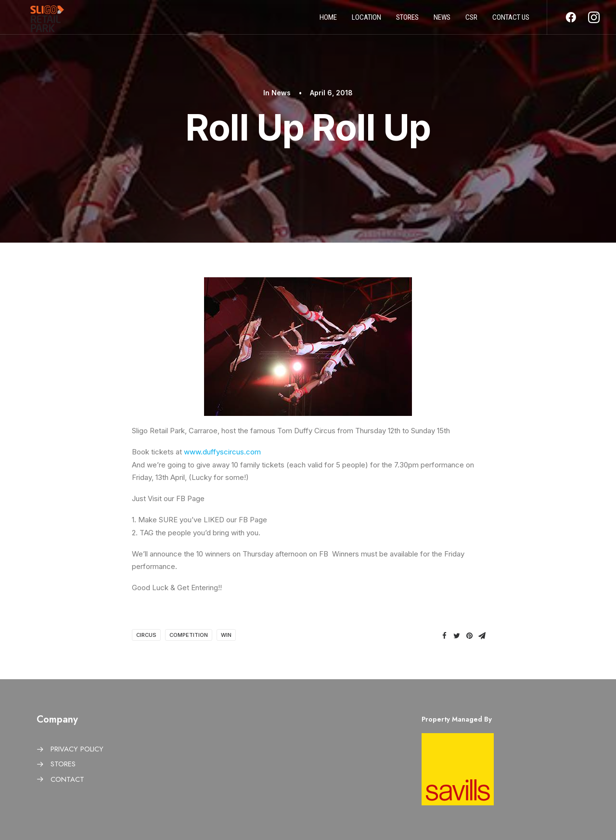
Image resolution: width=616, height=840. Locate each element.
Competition (189, 635)
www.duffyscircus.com (222, 452)
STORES (63, 764)
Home (328, 21)
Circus (146, 635)
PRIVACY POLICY (77, 749)
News (442, 21)
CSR (471, 21)
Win (226, 635)
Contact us (511, 21)
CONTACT (67, 779)
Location (366, 21)
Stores (407, 21)
